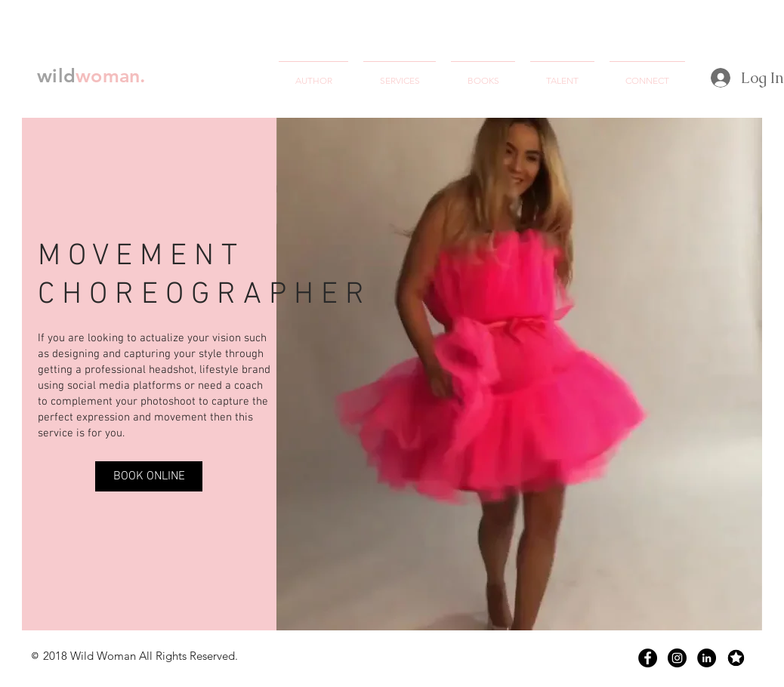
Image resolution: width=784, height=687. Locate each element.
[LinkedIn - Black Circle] (707, 658)
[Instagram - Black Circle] (677, 658)
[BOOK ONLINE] (149, 476)
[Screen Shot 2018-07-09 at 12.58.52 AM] (736, 658)
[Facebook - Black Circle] (648, 658)
